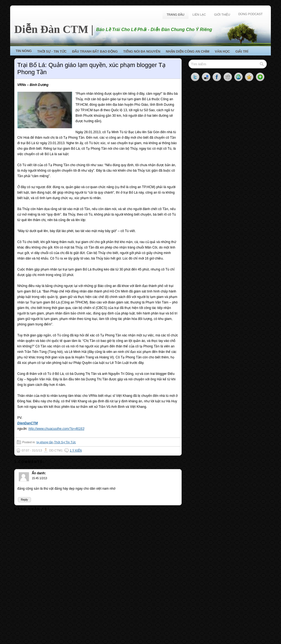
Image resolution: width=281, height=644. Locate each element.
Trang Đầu (175, 15)
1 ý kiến (76, 450)
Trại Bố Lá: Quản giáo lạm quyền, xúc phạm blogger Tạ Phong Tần (91, 69)
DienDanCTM (28, 423)
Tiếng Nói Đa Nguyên (142, 52)
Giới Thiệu (222, 15)
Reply (24, 500)
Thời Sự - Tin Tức (52, 52)
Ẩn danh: (39, 473)
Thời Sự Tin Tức (65, 442)
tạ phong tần (45, 442)
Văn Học (222, 52)
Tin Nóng (24, 51)
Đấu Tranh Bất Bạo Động (95, 52)
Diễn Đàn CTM (51, 29)
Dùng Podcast (250, 14)
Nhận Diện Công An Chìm (188, 52)
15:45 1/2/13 (40, 478)
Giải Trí (242, 52)
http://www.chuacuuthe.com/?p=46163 (56, 429)
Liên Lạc (199, 15)
